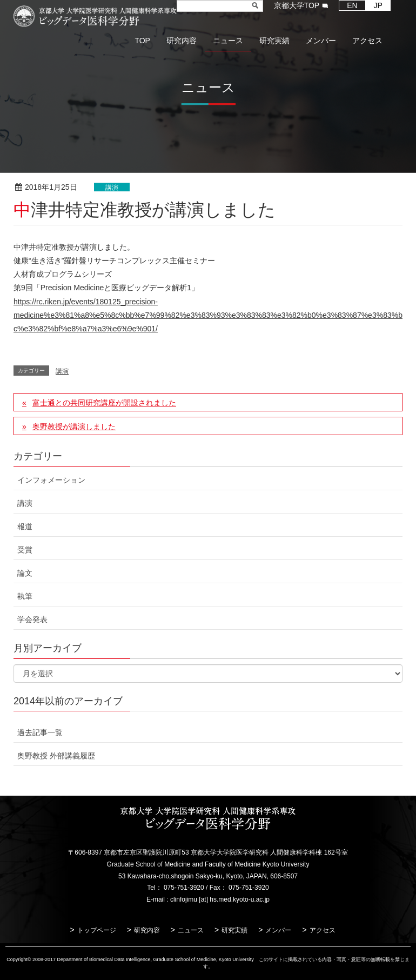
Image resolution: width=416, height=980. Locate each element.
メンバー (278, 930)
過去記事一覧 (40, 732)
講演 (112, 188)
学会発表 (32, 619)
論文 (25, 573)
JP (378, 5)
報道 (25, 526)
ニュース (191, 930)
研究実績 (234, 930)
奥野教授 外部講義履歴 (56, 756)
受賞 (25, 550)
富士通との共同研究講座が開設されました (104, 403)
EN (352, 5)
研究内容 (147, 930)
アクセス (323, 930)
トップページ (97, 930)
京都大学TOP (297, 5)
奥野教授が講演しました (74, 426)
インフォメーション (51, 480)
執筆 (25, 596)
